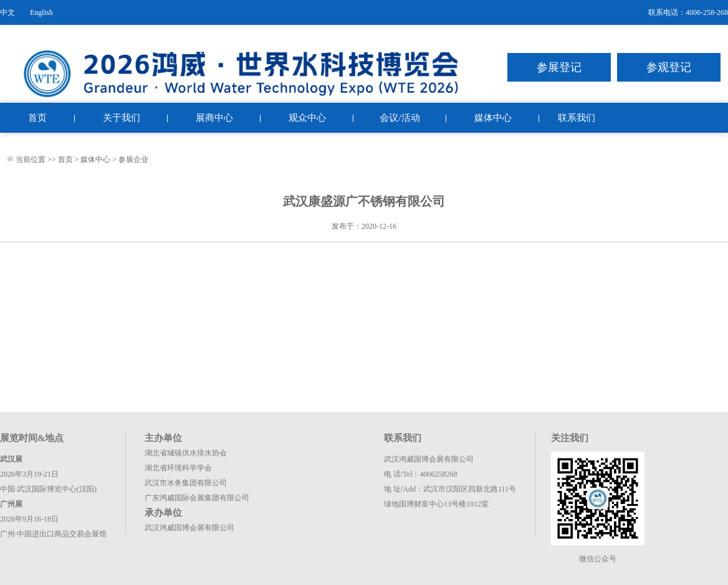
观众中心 (307, 118)
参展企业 (133, 159)
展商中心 (214, 118)
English (41, 12)
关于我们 (122, 118)
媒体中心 (493, 118)
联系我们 (577, 118)
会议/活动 (400, 118)
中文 (7, 12)
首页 (37, 118)
